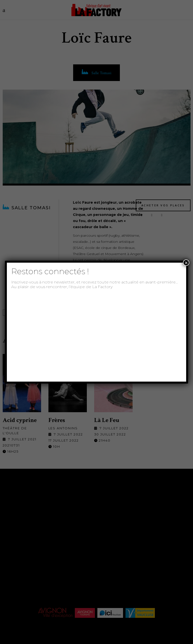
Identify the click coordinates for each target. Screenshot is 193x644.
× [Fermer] (186, 263)
